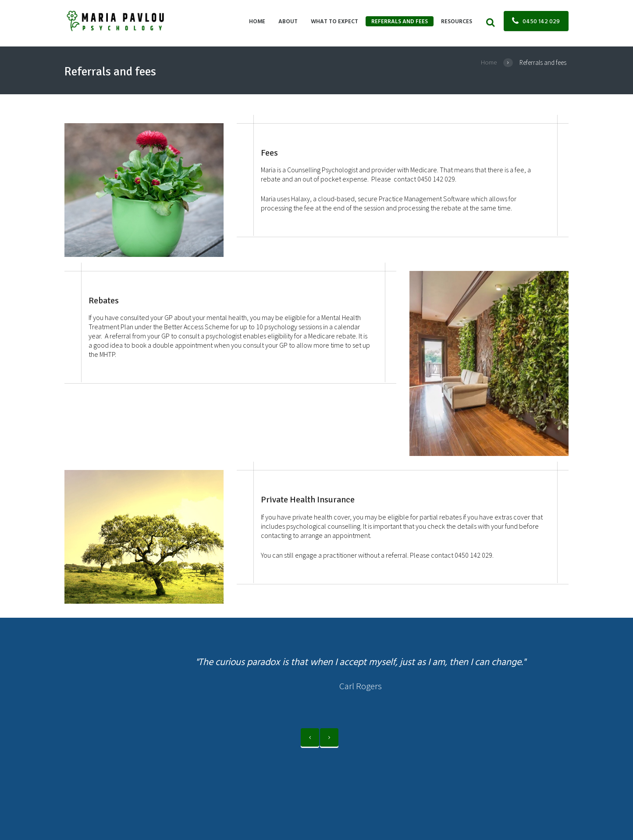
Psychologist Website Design (331, 760)
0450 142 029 (541, 22)
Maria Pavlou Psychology (169, 760)
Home (489, 62)
